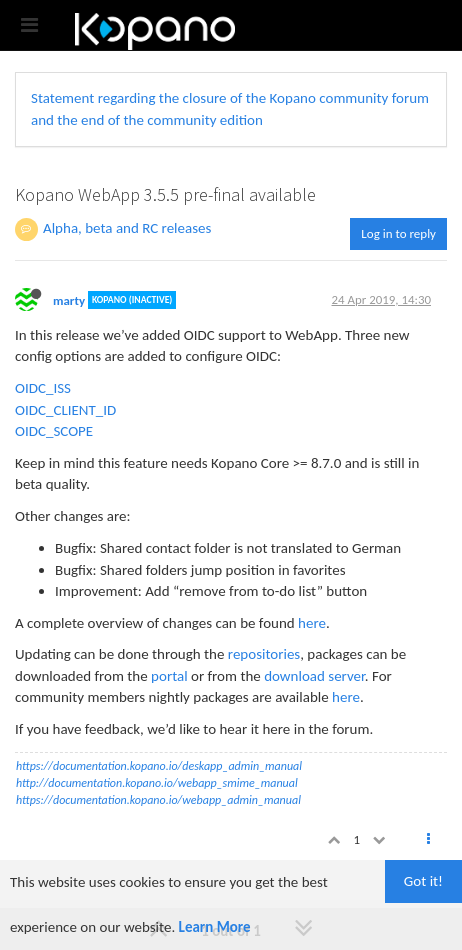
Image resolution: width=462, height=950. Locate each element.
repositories (264, 654)
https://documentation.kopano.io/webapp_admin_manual (158, 800)
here (312, 623)
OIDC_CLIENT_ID (65, 410)
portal (169, 676)
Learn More (215, 927)
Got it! (423, 881)
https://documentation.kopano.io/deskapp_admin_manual (159, 766)
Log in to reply (398, 233)
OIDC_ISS (43, 388)
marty (69, 299)
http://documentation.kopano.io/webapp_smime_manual (157, 783)
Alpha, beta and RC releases (127, 228)
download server (314, 676)
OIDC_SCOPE (54, 431)
